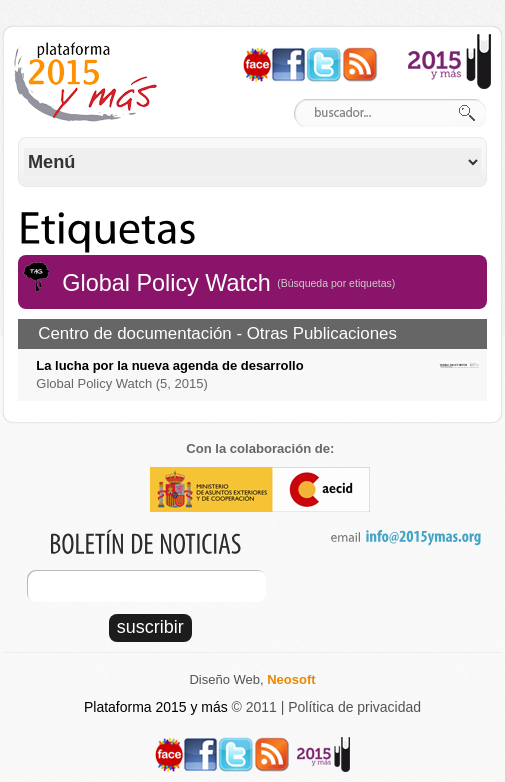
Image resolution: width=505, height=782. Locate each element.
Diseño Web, (252, 679)
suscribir (150, 627)
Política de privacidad (354, 707)
